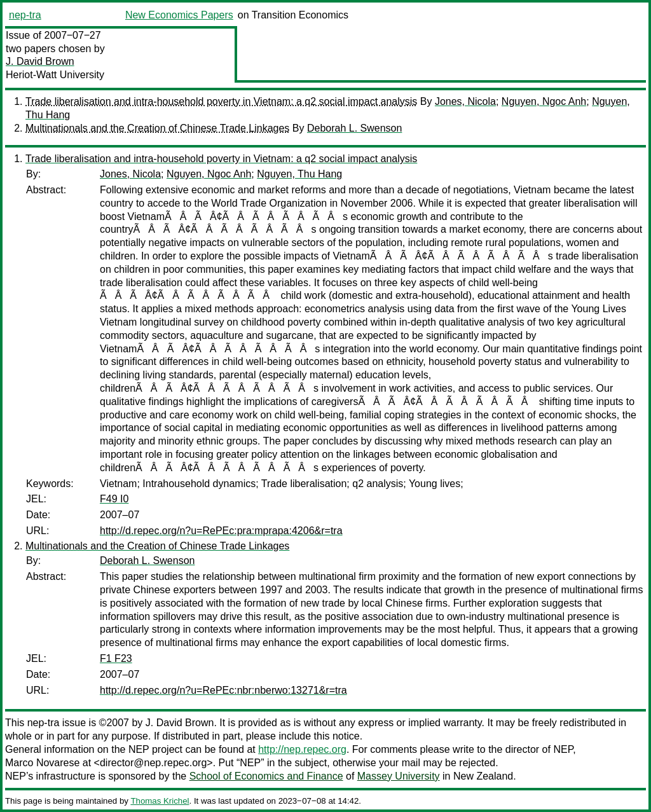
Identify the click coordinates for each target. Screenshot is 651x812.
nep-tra (25, 15)
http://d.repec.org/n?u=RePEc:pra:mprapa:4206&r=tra (221, 531)
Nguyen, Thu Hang (299, 174)
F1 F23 (116, 658)
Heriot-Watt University (55, 75)
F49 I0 (114, 499)
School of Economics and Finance (266, 776)
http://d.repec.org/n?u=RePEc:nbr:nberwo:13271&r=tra (223, 690)
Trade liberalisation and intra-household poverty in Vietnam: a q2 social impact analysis (221, 101)
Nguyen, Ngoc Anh (544, 101)
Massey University (399, 776)
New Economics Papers (179, 15)
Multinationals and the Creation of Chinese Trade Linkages (157, 128)
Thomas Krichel (160, 801)
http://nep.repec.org (302, 749)
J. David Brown (40, 61)
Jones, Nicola (465, 101)
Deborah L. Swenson (354, 128)
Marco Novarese (42, 763)
